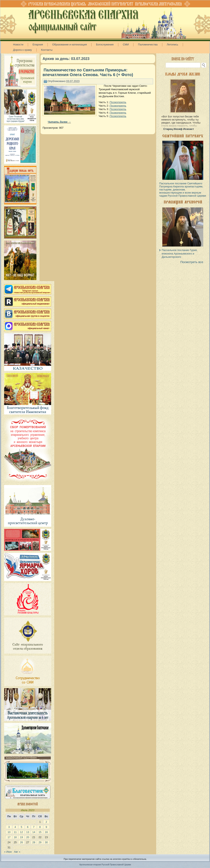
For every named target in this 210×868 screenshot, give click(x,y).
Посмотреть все (192, 262)
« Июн (8, 852)
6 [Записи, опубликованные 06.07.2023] (28, 827)
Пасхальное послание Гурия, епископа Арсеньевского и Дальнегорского (180, 253)
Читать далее (59, 122)
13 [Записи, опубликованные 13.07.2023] (28, 832)
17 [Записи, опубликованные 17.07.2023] (9, 837)
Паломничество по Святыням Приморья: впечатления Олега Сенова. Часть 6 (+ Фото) (88, 72)
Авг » (17, 852)
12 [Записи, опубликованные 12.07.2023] (21, 832)
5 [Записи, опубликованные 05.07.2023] (21, 827)
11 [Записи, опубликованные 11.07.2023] (15, 832)
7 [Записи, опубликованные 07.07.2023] (34, 827)
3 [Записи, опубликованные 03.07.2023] (9, 827)
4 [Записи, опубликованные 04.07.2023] (15, 827)
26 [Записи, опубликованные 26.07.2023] (21, 842)
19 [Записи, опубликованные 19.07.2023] (21, 837)
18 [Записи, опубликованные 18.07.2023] (15, 837)
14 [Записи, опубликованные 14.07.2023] (34, 832)
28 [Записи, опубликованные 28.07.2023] (34, 842)
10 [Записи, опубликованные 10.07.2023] (9, 832)
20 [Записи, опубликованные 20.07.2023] (28, 837)
